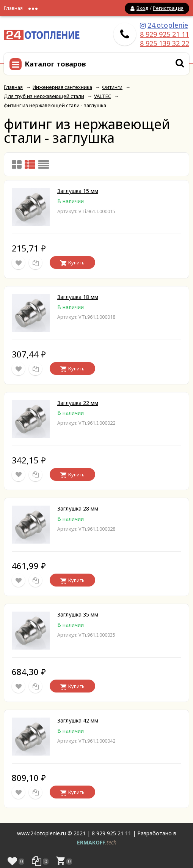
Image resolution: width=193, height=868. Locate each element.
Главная (13, 8)
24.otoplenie (168, 25)
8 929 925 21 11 (165, 34)
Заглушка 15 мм (78, 191)
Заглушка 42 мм (78, 720)
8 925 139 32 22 (165, 43)
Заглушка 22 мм (78, 403)
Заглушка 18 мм (78, 297)
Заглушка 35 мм (78, 614)
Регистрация (168, 8)
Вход (143, 8)
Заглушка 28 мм (78, 508)
